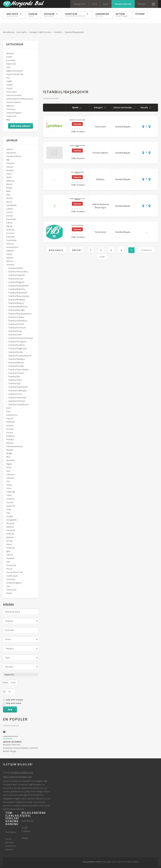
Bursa (9, 203)
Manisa (10, 445)
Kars (9, 413)
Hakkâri (10, 252)
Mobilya (100, 181)
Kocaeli (10, 431)
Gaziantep (11, 242)
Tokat (9, 497)
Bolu (8, 196)
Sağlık (9, 83)
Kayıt (106, 4)
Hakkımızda (27, 823)
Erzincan (10, 231)
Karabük (10, 560)
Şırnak (9, 543)
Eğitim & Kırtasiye (15, 72)
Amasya (10, 165)
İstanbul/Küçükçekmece (20, 357)
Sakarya (10, 476)
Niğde (9, 466)
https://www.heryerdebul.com (17, 778)
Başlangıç (56, 252)
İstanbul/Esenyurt (17, 329)
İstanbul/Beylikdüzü (18, 308)
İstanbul (10, 266)
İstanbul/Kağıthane (18, 350)
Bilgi (8, 121)
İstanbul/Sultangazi (18, 392)
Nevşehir (11, 462)
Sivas (9, 490)
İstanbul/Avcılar (16, 280)
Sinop (9, 487)
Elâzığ (9, 228)
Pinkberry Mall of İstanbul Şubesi (77, 122)
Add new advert (21, 128)
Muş (8, 459)
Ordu (9, 469)
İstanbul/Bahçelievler (19, 287)
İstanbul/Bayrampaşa (19, 298)
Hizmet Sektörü (100, 154)
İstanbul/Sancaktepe (18, 371)
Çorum (10, 214)
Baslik (77, 109)
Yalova (10, 556)
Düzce (9, 570)
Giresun (10, 245)
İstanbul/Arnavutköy (18, 273)
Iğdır (8, 553)
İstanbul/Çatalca (16, 319)
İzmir (9, 410)
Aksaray (10, 525)
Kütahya (10, 438)
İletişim (142, 4)
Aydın (9, 179)
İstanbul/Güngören (18, 343)
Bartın (9, 546)
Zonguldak (11, 521)
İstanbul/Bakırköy (17, 291)
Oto (8, 79)
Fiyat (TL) (9, 676)
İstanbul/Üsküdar (17, 403)
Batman (10, 539)
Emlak (9, 59)
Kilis (8, 563)
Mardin (10, 452)
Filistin (9, 595)
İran (8, 588)
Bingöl (9, 189)
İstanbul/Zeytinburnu (19, 406)
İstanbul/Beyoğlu (16, 312)
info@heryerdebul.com (22, 774)
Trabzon (10, 501)
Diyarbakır (11, 221)
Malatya (10, 441)
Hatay (9, 256)
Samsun (10, 480)
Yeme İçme (100, 128)
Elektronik (11, 66)
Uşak (9, 511)
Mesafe (146, 109)
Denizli (10, 217)
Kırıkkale (10, 535)
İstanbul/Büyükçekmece (20, 315)
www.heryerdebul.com (32, 790)
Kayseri (10, 420)
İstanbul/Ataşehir (17, 277)
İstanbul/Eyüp (15, 333)
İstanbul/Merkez (16, 364)
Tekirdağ (11, 493)
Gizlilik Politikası (26, 831)
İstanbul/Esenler (16, 326)
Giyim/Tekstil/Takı (15, 76)
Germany (11, 111)
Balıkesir (10, 182)
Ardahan (11, 550)
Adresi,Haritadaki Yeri (126, 109)
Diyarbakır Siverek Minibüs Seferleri (10, 738)
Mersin (10, 263)
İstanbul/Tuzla (15, 396)
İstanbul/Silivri (15, 382)
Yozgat (10, 518)
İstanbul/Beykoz (16, 305)
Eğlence (10, 107)
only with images (14, 702)
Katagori (100, 109)
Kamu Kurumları (14, 97)
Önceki (77, 252)
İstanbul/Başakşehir (125, 128)
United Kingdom (14, 114)
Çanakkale (11, 207)
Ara (10, 711)
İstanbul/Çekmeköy (18, 322)
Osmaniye (11, 567)
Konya (9, 434)
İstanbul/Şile (14, 378)
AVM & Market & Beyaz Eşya (100, 208)
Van (8, 515)
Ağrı (8, 161)
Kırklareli (11, 424)
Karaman (11, 532)
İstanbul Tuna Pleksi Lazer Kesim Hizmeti (77, 148)
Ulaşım (10, 87)
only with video (13, 705)
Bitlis (9, 193)
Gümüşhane (12, 249)
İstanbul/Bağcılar (16, 284)
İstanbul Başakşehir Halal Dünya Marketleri (77, 201)
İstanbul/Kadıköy (16, 347)
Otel (8, 69)
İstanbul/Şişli (14, 385)
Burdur (10, 200)
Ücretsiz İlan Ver (123, 4)
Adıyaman (11, 154)
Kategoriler (80, 4)
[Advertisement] (101, 65)
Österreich (11, 118)
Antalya (10, 172)
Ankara (10, 169)
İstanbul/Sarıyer (16, 375)
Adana (10, 151)
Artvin (9, 175)
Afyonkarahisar (14, 158)
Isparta (10, 259)
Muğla (9, 455)
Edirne (9, 224)
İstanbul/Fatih (15, 336)
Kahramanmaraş (14, 448)
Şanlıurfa (11, 508)
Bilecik (9, 186)
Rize (8, 473)
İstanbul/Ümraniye (17, 399)
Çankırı (10, 210)
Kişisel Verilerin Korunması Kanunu (11, 846)
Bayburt (10, 528)
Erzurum (10, 235)
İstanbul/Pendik (16, 368)
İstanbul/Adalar (16, 270)
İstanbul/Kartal (15, 354)
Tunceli (10, 504)
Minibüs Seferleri (12, 746)
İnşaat (9, 90)
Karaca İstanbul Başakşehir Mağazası (77, 174)
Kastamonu (12, 417)
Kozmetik (11, 62)
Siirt (8, 483)
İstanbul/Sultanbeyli (18, 389)
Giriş (94, 4)
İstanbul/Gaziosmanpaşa (21, 340)
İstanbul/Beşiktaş (17, 301)
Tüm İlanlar (11, 834)
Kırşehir (10, 427)
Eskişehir (11, 238)
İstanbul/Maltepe (17, 361)
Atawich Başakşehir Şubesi (77, 227)
